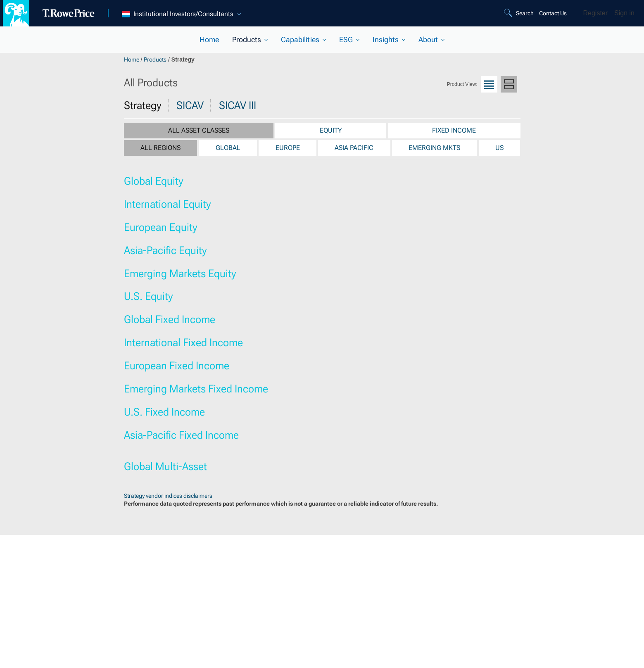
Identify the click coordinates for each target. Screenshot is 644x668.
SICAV (190, 105)
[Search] (520, 13)
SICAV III (238, 105)
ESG (346, 39)
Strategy (143, 105)
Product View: (462, 84)
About (428, 39)
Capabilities (300, 39)
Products (155, 59)
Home (209, 39)
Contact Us (553, 13)
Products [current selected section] (247, 39)
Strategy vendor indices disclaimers (168, 496)
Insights (386, 39)
